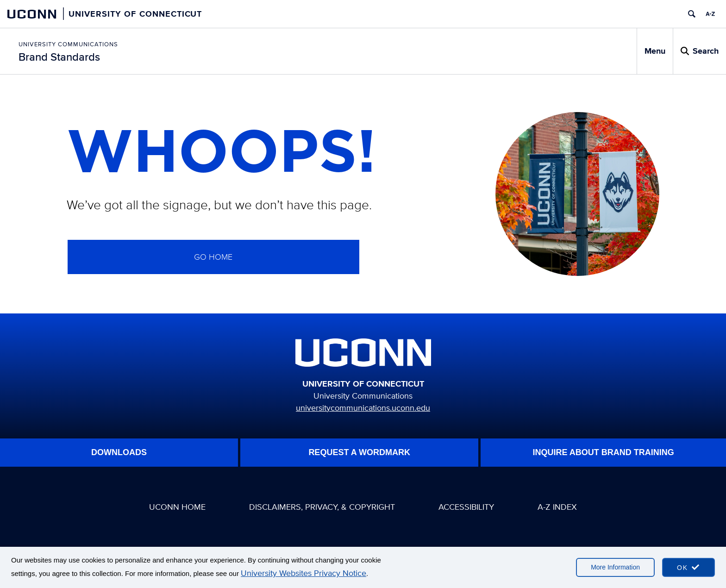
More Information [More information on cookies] (615, 567)
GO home (213, 257)
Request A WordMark (359, 452)
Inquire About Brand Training (604, 452)
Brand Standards (59, 57)
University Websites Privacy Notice (304, 573)
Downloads (119, 452)
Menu (655, 51)
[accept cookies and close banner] (688, 567)
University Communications (68, 44)
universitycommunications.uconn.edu (363, 408)
